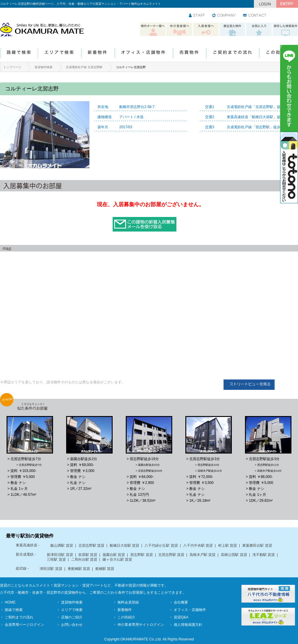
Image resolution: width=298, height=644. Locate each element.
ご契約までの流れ (233, 53)
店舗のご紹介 (72, 617)
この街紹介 (278, 53)
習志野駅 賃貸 (141, 555)
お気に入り (259, 29)
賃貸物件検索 (44, 67)
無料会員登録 (128, 602)
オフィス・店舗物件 (144, 53)
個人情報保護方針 (188, 625)
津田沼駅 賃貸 (51, 569)
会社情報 (224, 16)
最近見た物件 (232, 29)
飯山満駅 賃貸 (62, 545)
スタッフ (197, 16)
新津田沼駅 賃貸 (60, 555)
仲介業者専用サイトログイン (141, 625)
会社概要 (181, 602)
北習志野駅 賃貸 (91, 545)
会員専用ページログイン (24, 625)
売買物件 (190, 53)
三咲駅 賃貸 (56, 559)
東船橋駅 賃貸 (79, 569)
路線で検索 (19, 53)
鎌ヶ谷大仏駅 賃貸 (117, 559)
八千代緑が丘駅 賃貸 (161, 545)
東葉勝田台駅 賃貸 (257, 545)
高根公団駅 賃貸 (234, 555)
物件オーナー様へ (153, 29)
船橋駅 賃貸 (105, 569)
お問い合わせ (255, 16)
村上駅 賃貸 (228, 545)
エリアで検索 (59, 53)
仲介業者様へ (179, 29)
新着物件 (98, 53)
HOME (10, 602)
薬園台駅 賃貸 (114, 555)
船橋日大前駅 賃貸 (124, 545)
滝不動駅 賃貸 (264, 555)
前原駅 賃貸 (88, 555)
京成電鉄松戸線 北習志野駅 (84, 67)
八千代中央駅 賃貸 (198, 545)
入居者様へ (206, 29)
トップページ (12, 67)
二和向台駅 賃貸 (84, 559)
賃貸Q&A (181, 617)
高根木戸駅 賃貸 (202, 555)
